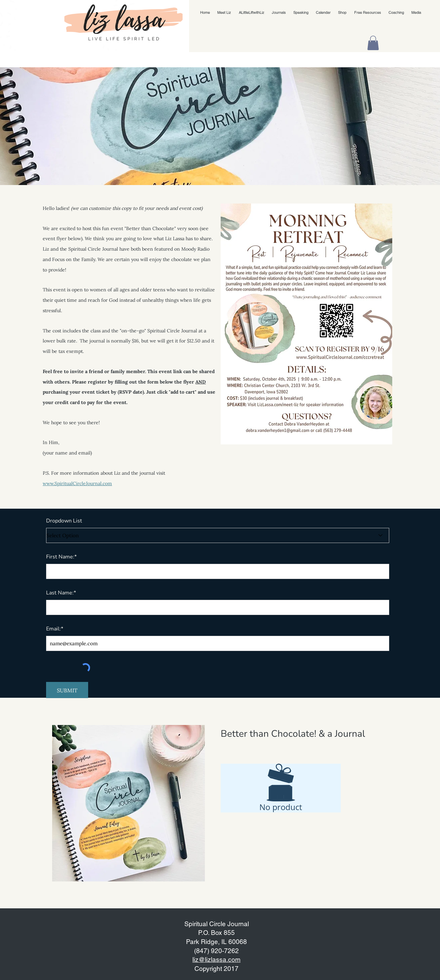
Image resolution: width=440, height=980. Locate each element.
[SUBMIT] (67, 691)
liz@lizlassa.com (216, 959)
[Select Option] (218, 535)
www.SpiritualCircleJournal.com (77, 483)
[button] (373, 43)
